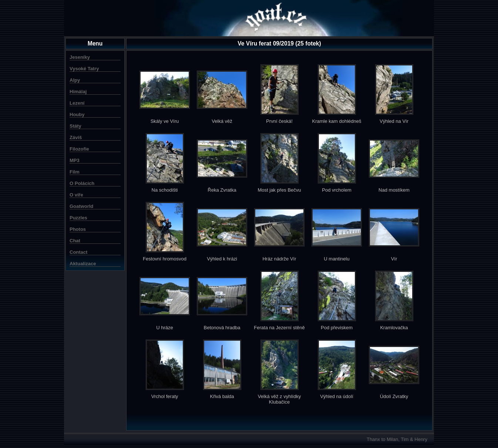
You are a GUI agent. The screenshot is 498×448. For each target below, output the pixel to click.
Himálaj (78, 92)
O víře (76, 195)
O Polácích (82, 183)
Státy (75, 126)
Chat (75, 241)
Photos (78, 229)
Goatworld (81, 206)
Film (75, 172)
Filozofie (79, 149)
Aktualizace (83, 264)
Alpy (75, 80)
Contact (78, 252)
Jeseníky (80, 57)
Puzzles (78, 218)
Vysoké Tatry (84, 69)
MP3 (75, 160)
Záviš (76, 137)
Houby (77, 114)
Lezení (77, 103)
